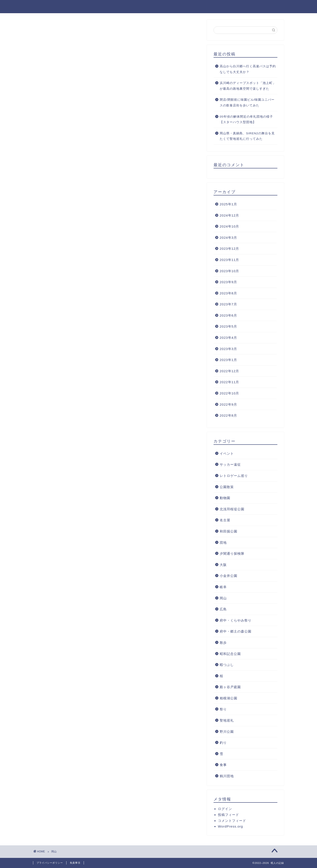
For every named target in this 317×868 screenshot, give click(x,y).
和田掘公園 (229, 532)
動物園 (225, 498)
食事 (223, 765)
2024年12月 (229, 216)
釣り (223, 743)
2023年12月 (229, 249)
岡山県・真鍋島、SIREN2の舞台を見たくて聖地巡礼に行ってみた (247, 136)
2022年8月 (228, 416)
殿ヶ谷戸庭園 (230, 687)
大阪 (223, 565)
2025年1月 (228, 204)
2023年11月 (229, 260)
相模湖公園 (229, 698)
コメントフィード (232, 821)
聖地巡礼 (227, 721)
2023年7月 (228, 305)
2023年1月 (228, 360)
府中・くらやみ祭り (236, 621)
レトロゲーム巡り (234, 476)
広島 (223, 609)
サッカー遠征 (230, 465)
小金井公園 (229, 576)
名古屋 (225, 521)
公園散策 (227, 487)
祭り (223, 710)
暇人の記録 (45, 6)
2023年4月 (228, 338)
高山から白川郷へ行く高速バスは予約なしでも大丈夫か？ (248, 69)
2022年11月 (229, 382)
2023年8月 (228, 293)
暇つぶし (227, 665)
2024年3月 (228, 238)
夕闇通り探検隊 (232, 554)
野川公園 (227, 732)
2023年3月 (228, 349)
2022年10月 (229, 393)
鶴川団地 (227, 776)
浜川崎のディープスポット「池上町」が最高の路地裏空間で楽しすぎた (248, 86)
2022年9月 (228, 405)
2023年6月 (228, 316)
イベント (227, 454)
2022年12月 (229, 371)
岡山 (223, 598)
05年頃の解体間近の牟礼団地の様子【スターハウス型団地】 (246, 120)
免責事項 (75, 863)
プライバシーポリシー (50, 863)
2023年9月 (228, 282)
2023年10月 (229, 271)
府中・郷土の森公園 (236, 632)
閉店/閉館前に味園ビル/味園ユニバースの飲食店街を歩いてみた (247, 103)
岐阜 (223, 587)
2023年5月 (228, 327)
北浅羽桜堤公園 (232, 509)
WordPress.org (230, 827)
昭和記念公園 (230, 654)
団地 (223, 543)
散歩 (223, 643)
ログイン (225, 809)
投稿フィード (229, 815)
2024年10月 (229, 227)
